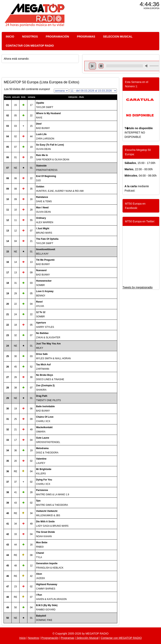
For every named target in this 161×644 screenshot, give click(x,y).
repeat (124, 69)
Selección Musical (87, 638)
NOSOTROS (30, 37)
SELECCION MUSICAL (118, 37)
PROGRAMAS (86, 37)
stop (101, 66)
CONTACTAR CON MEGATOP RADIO (30, 46)
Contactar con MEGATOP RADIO (121, 638)
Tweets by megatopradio (138, 287)
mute (147, 66)
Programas (67, 638)
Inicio (23, 638)
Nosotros (34, 638)
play (92, 66)
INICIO (10, 37)
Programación (50, 638)
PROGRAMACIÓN (57, 37)
